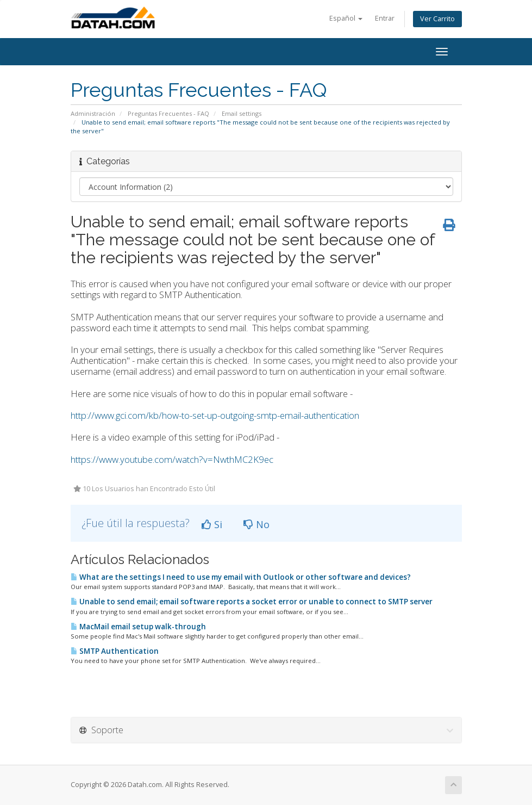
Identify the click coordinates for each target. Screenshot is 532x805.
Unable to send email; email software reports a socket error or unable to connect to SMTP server (252, 602)
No (256, 524)
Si (212, 524)
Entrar (385, 18)
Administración (93, 113)
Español (346, 18)
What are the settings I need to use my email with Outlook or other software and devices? (241, 577)
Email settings (242, 113)
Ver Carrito (437, 19)
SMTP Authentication (115, 651)
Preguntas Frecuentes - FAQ (168, 113)
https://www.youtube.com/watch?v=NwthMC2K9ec (172, 459)
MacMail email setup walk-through (138, 627)
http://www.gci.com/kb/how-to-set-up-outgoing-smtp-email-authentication (215, 415)
